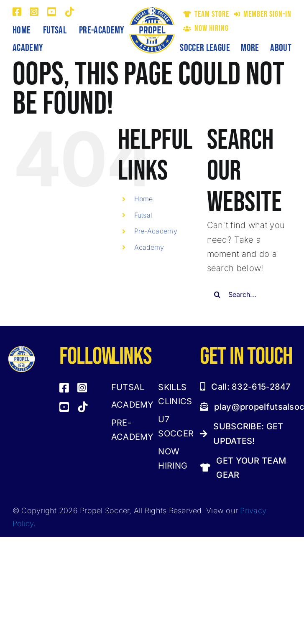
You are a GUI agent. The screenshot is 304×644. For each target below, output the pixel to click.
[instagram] (34, 12)
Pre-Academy (156, 231)
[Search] (217, 294)
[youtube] (52, 12)
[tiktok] (69, 12)
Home (144, 199)
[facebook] (17, 12)
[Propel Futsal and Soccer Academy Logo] (152, 11)
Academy (149, 247)
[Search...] (249, 294)
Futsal (143, 215)
